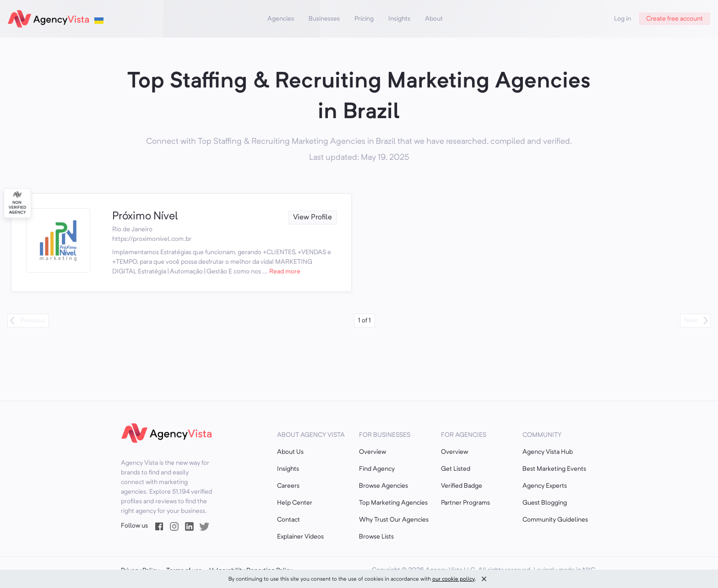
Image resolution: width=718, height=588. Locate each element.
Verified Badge (462, 486)
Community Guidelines (555, 520)
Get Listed (456, 469)
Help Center (295, 503)
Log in (623, 19)
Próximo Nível (145, 217)
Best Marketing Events (554, 469)
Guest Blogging (545, 503)
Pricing (364, 19)
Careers (288, 486)
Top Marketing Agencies (393, 503)
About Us (290, 452)
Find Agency (377, 469)
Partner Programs (465, 503)
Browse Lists (376, 537)
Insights (399, 19)
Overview (373, 452)
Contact (288, 520)
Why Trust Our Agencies (394, 520)
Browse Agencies (383, 486)
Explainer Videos (300, 537)
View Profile (313, 218)
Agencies (281, 19)
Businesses (324, 19)
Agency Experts (545, 486)
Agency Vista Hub (548, 452)
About (434, 19)
